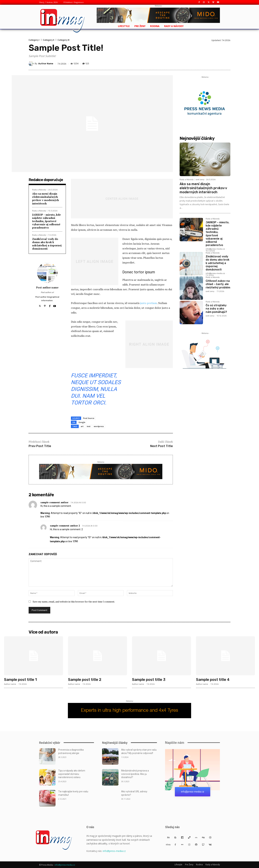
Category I (34, 40)
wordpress (99, 426)
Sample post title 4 (213, 680)
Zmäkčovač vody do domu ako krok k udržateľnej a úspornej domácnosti (47, 244)
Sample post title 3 (149, 680)
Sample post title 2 (85, 680)
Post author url (47, 292)
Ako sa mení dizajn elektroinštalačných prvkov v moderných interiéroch (46, 199)
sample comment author (54, 502)
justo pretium (149, 303)
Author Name (46, 64)
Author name (10, 684)
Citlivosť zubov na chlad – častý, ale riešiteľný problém (218, 284)
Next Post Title (161, 446)
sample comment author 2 (65, 526)
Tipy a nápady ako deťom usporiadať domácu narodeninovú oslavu (72, 774)
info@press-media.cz (215, 249)
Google (82, 422)
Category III (63, 40)
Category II (48, 40)
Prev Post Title (40, 446)
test (89, 426)
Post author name (47, 287)
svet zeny (200, 180)
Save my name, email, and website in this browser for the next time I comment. (74, 602)
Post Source (89, 418)
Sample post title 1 (20, 680)
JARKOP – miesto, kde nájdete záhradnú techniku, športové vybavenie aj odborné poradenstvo (46, 221)
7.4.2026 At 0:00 (78, 503)
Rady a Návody (39, 190)
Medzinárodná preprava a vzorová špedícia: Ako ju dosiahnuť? (135, 774)
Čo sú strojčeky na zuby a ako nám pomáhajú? (216, 309)
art (82, 426)
